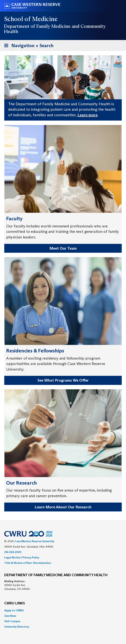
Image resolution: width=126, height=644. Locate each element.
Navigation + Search (28, 46)
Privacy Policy (31, 557)
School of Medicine (31, 19)
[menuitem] (63, 610)
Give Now (10, 616)
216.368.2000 (13, 552)
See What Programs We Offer (63, 380)
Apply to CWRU (14, 610)
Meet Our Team (63, 248)
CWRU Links (15, 603)
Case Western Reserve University (34, 541)
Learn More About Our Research (63, 507)
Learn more (87, 115)
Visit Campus (12, 621)
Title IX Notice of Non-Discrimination (28, 563)
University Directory (17, 627)
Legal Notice (12, 557)
